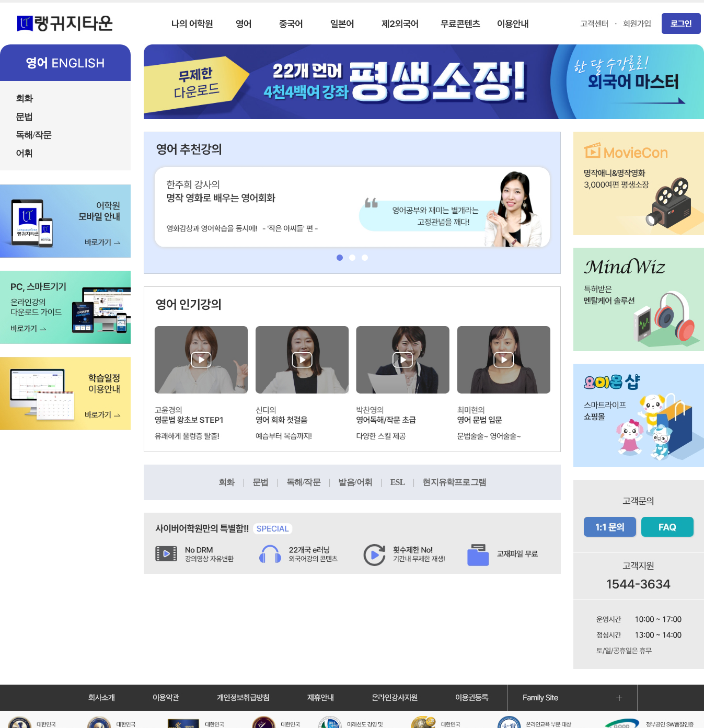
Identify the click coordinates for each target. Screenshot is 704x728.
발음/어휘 (364, 482)
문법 (269, 482)
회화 (235, 482)
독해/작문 (312, 482)
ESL (407, 482)
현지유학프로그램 (454, 482)
